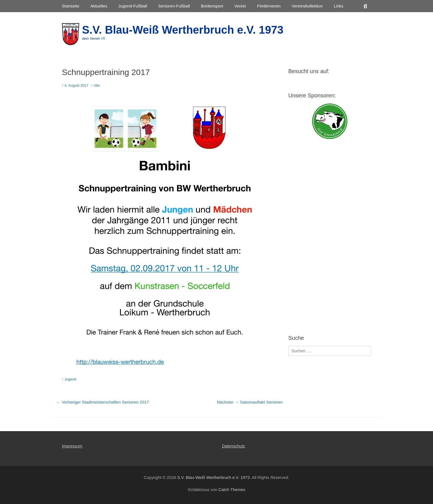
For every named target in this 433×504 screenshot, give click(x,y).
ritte (97, 85)
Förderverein (269, 6)
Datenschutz (233, 446)
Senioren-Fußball (174, 6)
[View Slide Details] (330, 121)
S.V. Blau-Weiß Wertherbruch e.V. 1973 (183, 30)
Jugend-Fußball (133, 6)
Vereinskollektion (307, 6)
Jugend (70, 379)
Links (339, 6)
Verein (240, 6)
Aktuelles (99, 6)
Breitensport (212, 6)
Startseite (71, 6)
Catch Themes (232, 490)
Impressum (72, 446)
